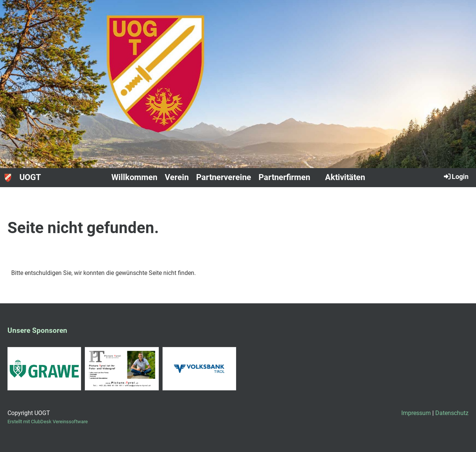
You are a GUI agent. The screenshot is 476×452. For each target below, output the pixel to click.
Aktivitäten (345, 177)
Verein (177, 177)
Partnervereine (224, 177)
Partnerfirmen (284, 177)
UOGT (30, 177)
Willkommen (134, 177)
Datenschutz (452, 413)
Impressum (416, 413)
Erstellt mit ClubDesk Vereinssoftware (48, 422)
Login (456, 176)
